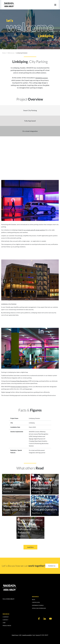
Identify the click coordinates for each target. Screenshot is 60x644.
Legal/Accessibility (27, 635)
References (11, 53)
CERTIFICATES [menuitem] (36, 602)
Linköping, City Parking (9, 304)
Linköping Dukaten (22, 53)
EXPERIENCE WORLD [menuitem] (38, 605)
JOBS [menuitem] (4, 623)
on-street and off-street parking (34, 230)
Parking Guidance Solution (19, 387)
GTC (20, 635)
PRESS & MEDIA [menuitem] (7, 626)
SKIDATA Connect (42, 78)
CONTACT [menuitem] (5, 620)
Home (4, 53)
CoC (34, 635)
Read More (7, 492)
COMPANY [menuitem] (6, 617)
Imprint (38, 635)
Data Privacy (15, 635)
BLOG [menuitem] (34, 600)
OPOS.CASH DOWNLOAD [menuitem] (39, 608)
